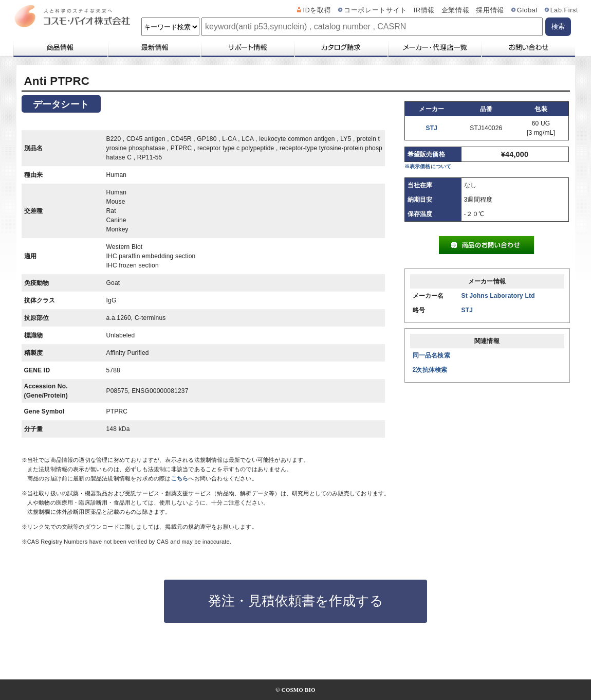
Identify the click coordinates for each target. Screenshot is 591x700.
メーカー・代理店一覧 (434, 47)
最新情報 (154, 47)
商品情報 (60, 47)
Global (527, 10)
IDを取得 (317, 10)
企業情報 (456, 10)
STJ (432, 128)
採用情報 (490, 10)
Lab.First (564, 10)
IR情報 (424, 10)
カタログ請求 (341, 47)
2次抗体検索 (430, 370)
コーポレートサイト (375, 10)
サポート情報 (247, 47)
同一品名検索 (431, 355)
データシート (61, 104)
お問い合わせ (528, 47)
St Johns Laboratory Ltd (498, 296)
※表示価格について (428, 166)
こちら (180, 478)
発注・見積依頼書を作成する (296, 601)
